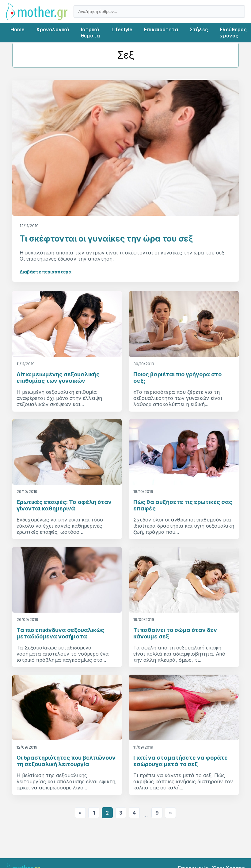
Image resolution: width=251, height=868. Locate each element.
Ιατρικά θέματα (90, 33)
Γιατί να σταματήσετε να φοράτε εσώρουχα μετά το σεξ (181, 761)
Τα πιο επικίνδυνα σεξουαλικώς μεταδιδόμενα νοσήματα (60, 633)
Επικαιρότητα (161, 29)
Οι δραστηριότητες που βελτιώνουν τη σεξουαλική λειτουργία (66, 761)
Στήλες (199, 29)
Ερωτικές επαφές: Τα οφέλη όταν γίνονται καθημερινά (64, 505)
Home (17, 29)
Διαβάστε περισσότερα (46, 272)
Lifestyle (122, 29)
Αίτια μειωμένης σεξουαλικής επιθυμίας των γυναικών (58, 378)
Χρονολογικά (53, 29)
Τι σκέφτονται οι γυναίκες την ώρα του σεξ (106, 239)
